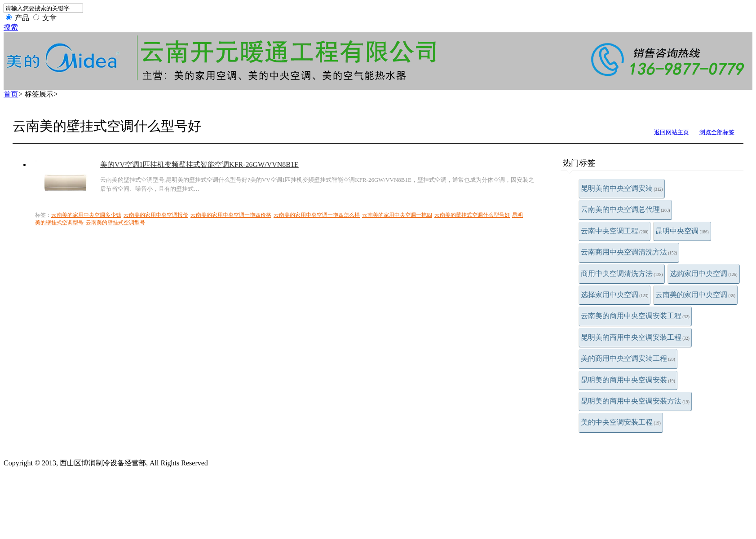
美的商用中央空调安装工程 (628, 358)
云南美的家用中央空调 (695, 295)
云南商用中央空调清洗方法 (629, 252)
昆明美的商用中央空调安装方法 (635, 401)
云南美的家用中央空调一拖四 (397, 215)
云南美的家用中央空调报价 (156, 215)
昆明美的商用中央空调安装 (628, 380)
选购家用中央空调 (703, 274)
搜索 (11, 27)
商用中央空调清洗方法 (622, 274)
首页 (11, 94)
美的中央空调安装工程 (621, 422)
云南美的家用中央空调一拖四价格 (231, 215)
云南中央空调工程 (615, 231)
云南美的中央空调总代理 (625, 209)
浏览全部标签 (717, 132)
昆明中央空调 (682, 231)
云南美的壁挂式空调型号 (115, 223)
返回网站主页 (672, 132)
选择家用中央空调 (615, 295)
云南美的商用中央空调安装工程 (635, 316)
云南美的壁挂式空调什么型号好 (472, 215)
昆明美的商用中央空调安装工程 (635, 337)
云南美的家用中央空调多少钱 (86, 215)
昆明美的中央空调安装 (622, 188)
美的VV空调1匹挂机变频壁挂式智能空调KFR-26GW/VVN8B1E (199, 164)
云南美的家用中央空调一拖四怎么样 (317, 215)
